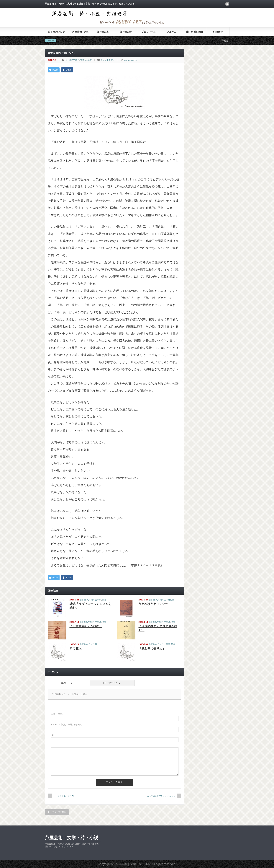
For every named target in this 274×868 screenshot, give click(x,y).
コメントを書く (108, 60)
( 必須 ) (57, 714)
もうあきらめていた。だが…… (161, 796)
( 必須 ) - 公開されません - (67, 724)
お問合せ (218, 32)
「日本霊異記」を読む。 (86, 626)
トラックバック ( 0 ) (112, 683)
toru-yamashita (131, 60)
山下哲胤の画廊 (195, 32)
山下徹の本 (102, 32)
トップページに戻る (57, 812)
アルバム (172, 32)
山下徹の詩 (125, 32)
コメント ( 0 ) (67, 683)
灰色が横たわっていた (153, 604)
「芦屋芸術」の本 (79, 32)
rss (227, 4)
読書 (90, 60)
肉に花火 (76, 648)
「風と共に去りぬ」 (152, 648)
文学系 (83, 60)
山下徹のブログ (56, 32)
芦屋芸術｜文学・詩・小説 (72, 838)
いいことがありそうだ (64, 796)
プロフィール (149, 32)
